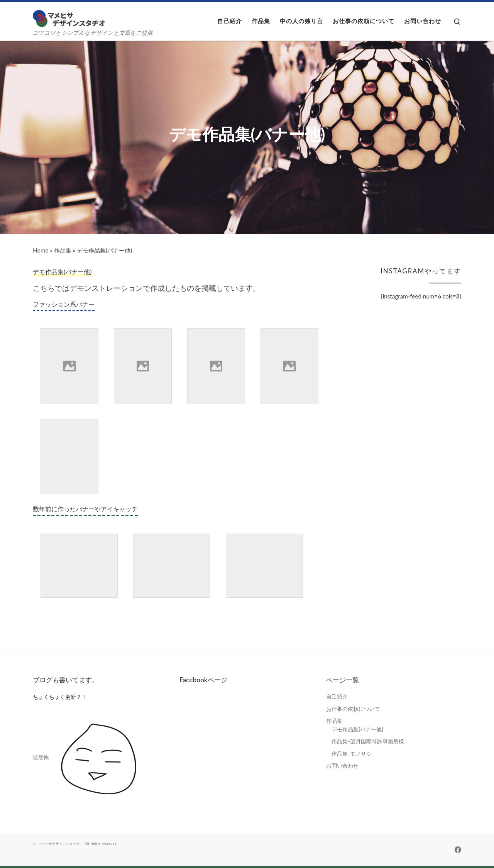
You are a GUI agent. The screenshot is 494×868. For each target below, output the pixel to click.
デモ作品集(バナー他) (357, 729)
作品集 (63, 250)
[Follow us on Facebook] (458, 850)
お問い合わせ (342, 765)
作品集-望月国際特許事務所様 (368, 741)
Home (41, 250)
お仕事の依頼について (353, 709)
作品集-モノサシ (351, 754)
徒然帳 (41, 757)
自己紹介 (337, 696)
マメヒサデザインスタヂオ (59, 844)
